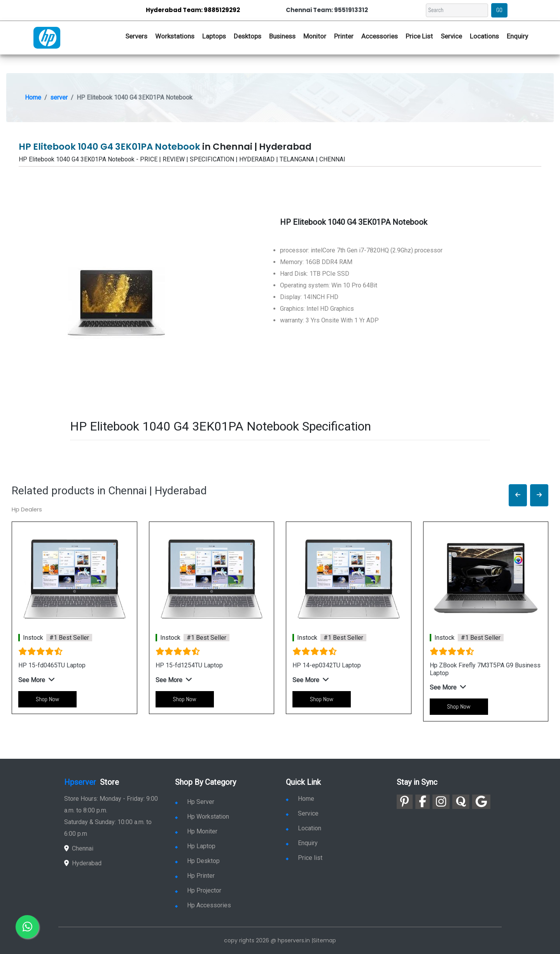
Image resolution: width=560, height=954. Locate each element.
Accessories (380, 36)
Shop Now (47, 699)
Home (33, 97)
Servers (136, 36)
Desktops (248, 36)
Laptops (214, 36)
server (59, 97)
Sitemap (325, 940)
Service (451, 36)
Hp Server (195, 802)
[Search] (457, 10)
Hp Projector (198, 890)
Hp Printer (195, 876)
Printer (344, 36)
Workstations (175, 36)
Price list (304, 858)
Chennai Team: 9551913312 (327, 10)
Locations (484, 36)
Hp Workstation (202, 817)
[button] (518, 495)
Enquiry (517, 36)
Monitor (315, 36)
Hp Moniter (196, 831)
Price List (419, 36)
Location (304, 828)
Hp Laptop (195, 846)
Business (282, 36)
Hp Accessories (203, 905)
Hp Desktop (197, 861)
